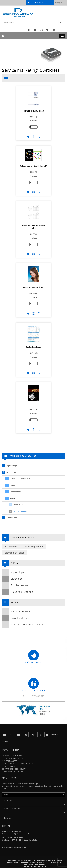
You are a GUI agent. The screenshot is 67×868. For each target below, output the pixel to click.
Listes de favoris (10, 766)
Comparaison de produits (14, 769)
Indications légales (44, 860)
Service (12, 498)
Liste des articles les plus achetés (17, 764)
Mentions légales (37, 864)
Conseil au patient (20, 505)
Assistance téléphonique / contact (23, 625)
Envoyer (8, 818)
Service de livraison (16, 612)
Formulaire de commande (14, 772)
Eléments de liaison (15, 553)
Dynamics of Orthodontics (20, 479)
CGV (21, 862)
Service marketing (20, 511)
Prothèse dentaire (13, 518)
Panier (58, 30)
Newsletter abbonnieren (14, 848)
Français (60, 3)
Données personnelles (13, 756)
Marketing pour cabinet (18, 592)
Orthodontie (11, 472)
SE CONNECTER (39, 3)
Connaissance (15, 492)
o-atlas (12, 485)
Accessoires (11, 547)
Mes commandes (9, 761)
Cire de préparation (33, 547)
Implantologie (12, 466)
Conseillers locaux (15, 618)
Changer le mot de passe (13, 758)
